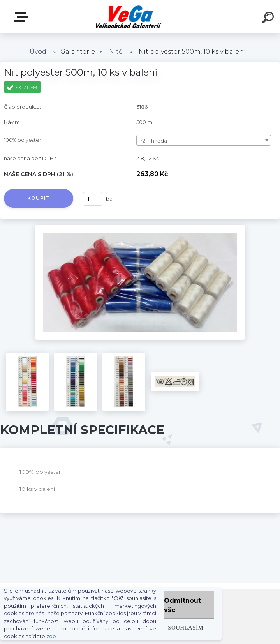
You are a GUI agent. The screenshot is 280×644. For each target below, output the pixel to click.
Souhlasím (186, 627)
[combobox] (204, 140)
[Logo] (128, 17)
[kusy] (93, 199)
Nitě (116, 52)
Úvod (38, 52)
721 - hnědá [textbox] (153, 141)
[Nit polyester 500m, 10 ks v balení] (140, 228)
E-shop (23, 17)
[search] (269, 19)
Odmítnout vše (182, 605)
